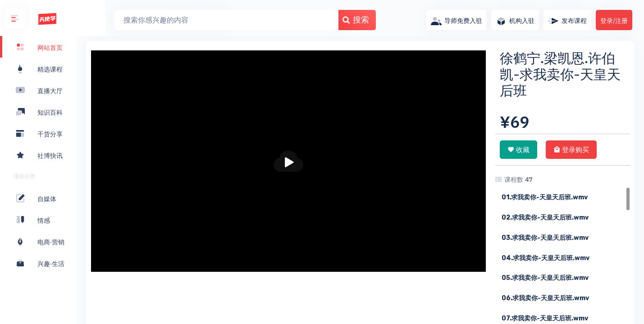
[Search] (198, 20)
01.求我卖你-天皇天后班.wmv (545, 197)
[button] (15, 18)
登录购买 (571, 149)
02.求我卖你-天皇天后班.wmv (545, 218)
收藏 (518, 149)
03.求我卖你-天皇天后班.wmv (545, 238)
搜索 (328, 20)
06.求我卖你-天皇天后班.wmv (545, 298)
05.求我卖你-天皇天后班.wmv (545, 278)
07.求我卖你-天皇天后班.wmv (545, 318)
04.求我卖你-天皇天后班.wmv (546, 258)
